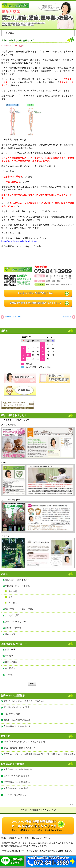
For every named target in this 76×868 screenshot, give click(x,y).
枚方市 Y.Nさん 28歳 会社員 (16, 776)
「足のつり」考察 (12, 714)
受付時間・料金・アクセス (17, 586)
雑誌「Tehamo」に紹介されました (20, 748)
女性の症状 (10, 650)
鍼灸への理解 (11, 662)
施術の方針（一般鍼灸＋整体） (19, 609)
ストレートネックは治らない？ (18, 40)
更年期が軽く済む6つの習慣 (17, 707)
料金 (11, 597)
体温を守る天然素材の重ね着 (17, 720)
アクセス (13, 603)
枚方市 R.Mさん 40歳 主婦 (16, 788)
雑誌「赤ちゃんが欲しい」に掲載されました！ (25, 742)
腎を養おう (67, 317)
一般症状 (21, 46)
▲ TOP (71, 805)
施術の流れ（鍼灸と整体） (17, 580)
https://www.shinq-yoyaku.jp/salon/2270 (19, 241)
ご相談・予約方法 (13, 628)
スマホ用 (9, 675)
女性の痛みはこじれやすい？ (17, 726)
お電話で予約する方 (36, 303)
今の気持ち (10, 668)
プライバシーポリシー (15, 622)
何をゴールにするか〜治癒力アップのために (24, 701)
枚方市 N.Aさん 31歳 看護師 (17, 782)
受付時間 (13, 591)
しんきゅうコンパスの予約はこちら (36, 293)
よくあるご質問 (12, 615)
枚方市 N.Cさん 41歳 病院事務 (18, 769)
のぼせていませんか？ (13, 317)
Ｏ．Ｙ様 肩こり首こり (15, 795)
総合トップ (10, 634)
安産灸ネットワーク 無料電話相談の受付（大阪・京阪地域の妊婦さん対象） (40, 754)
